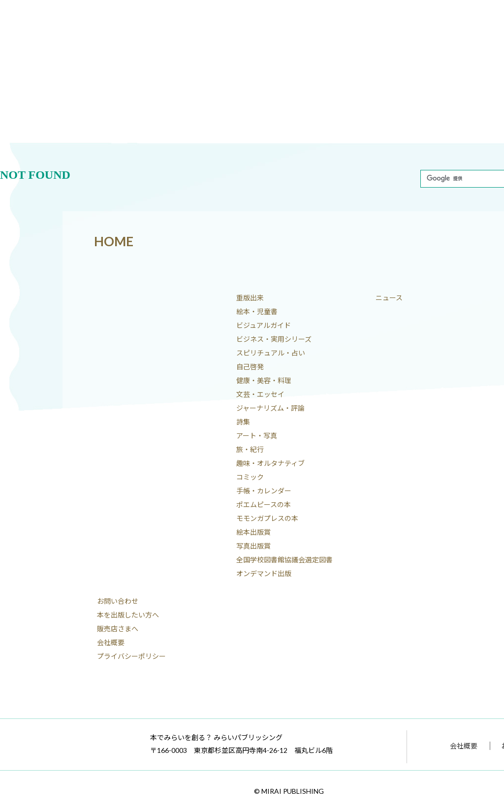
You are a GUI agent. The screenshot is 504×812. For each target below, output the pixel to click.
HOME (114, 241)
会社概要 (111, 642)
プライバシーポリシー (131, 656)
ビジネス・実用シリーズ (274, 339)
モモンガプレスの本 (267, 518)
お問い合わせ (118, 601)
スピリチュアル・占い (271, 353)
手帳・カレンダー (264, 491)
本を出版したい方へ (128, 615)
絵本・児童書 (257, 311)
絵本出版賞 (253, 532)
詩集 (243, 422)
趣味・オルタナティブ (270, 463)
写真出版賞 (253, 546)
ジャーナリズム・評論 (270, 408)
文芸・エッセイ (260, 394)
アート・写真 (257, 436)
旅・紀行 (250, 449)
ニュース (389, 298)
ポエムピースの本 (264, 504)
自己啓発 (250, 367)
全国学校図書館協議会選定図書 (284, 560)
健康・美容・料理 (264, 380)
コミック (250, 477)
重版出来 (250, 298)
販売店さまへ (118, 629)
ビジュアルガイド (264, 325)
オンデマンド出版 (264, 573)
